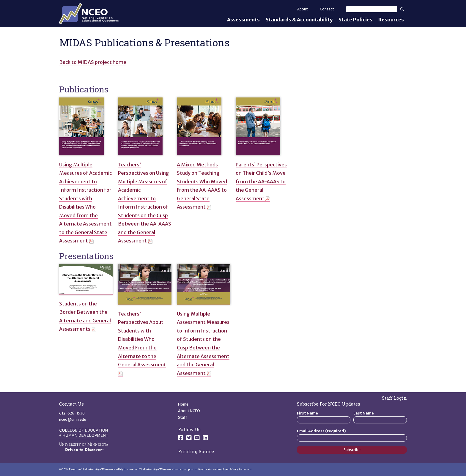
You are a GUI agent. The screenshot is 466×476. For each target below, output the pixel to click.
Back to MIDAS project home (93, 62)
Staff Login (394, 398)
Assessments (243, 20)
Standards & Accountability (299, 20)
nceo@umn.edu (73, 419)
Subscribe (352, 450)
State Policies (355, 20)
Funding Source (196, 451)
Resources (391, 20)
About (303, 9)
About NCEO (189, 411)
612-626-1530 (72, 413)
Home (183, 404)
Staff (183, 417)
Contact (327, 9)
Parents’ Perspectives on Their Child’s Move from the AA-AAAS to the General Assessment (261, 182)
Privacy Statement (241, 469)
